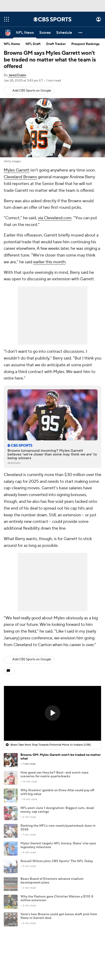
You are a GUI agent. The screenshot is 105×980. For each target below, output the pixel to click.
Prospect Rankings (85, 44)
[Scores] (45, 33)
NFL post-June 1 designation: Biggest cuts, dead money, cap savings (57, 810)
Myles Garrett (17, 170)
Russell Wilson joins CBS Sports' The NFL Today (57, 861)
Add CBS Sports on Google (32, 91)
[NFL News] (25, 33)
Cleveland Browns (20, 177)
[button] (81, 33)
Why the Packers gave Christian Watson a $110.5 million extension (57, 899)
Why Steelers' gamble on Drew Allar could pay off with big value (57, 792)
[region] (52, 713)
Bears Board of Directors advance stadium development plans (52, 881)
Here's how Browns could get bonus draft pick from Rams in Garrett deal (59, 916)
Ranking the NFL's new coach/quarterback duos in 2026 (58, 828)
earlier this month (49, 262)
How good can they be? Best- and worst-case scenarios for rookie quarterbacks (54, 775)
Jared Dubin (17, 75)
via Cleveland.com (55, 218)
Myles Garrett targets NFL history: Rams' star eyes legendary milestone (58, 845)
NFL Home (12, 44)
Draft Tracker (56, 44)
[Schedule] (64, 33)
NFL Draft (33, 44)
